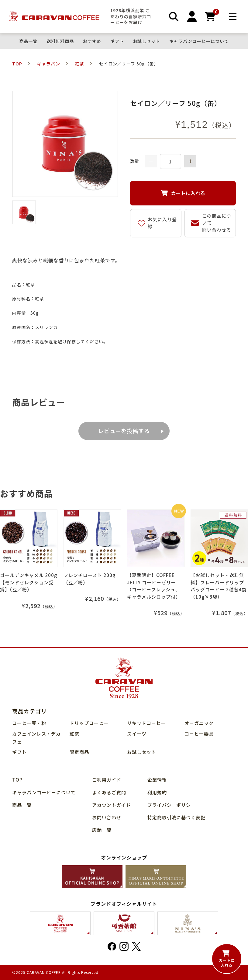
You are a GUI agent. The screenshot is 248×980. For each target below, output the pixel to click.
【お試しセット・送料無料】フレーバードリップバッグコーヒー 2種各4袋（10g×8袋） (219, 586)
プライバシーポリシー (172, 805)
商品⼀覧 (28, 41)
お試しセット (147, 41)
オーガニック (199, 723)
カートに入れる (188, 193)
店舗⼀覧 (102, 830)
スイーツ (137, 734)
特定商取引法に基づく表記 (177, 817)
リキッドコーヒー (146, 723)
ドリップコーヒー (89, 723)
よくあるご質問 (109, 792)
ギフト (117, 41)
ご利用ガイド (107, 780)
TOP (17, 780)
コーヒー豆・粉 (29, 723)
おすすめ (92, 41)
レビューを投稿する (124, 431)
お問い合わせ (107, 817)
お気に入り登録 (162, 223)
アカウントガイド (112, 805)
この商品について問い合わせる (217, 223)
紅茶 (74, 734)
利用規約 (157, 792)
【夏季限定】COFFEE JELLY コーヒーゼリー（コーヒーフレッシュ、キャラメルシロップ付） (154, 586)
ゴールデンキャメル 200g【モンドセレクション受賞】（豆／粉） (29, 582)
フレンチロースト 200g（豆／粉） (90, 579)
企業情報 (157, 780)
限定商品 (79, 752)
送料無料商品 (60, 41)
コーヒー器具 (199, 734)
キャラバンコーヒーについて (199, 41)
